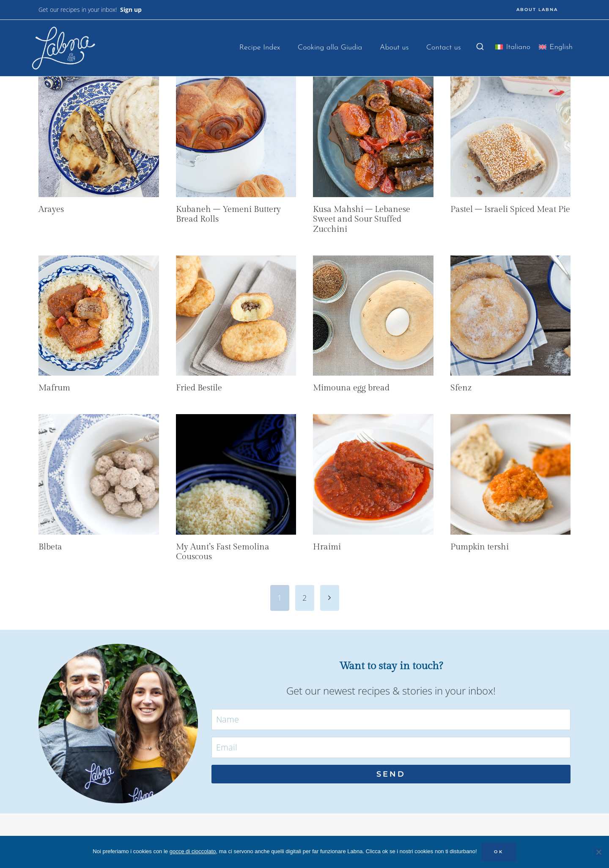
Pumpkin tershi (480, 547)
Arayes (51, 209)
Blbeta (50, 547)
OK (499, 852)
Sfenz (461, 388)
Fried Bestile (199, 388)
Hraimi (327, 547)
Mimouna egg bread (351, 388)
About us (394, 48)
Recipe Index (260, 48)
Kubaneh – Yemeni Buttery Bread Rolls (228, 214)
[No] (598, 852)
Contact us (444, 48)
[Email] (391, 747)
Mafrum (54, 388)
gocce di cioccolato (193, 851)
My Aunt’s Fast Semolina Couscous (223, 552)
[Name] (391, 720)
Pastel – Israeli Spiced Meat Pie (510, 209)
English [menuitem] (561, 47)
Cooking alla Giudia (330, 48)
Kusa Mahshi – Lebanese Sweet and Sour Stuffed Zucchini (362, 220)
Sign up (131, 10)
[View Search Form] (480, 47)
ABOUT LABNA (537, 10)
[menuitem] (513, 49)
